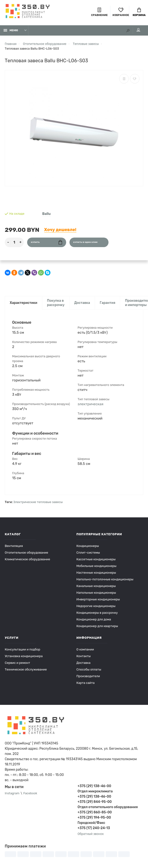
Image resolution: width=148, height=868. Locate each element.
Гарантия (107, 303)
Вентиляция (14, 546)
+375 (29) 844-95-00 (95, 802)
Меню (11, 30)
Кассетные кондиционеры (96, 559)
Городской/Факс (91, 823)
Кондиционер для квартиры (97, 626)
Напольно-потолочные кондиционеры (105, 579)
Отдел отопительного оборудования (108, 807)
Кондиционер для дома (94, 619)
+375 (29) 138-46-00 (94, 786)
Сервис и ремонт (17, 663)
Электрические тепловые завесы (38, 502)
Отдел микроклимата (95, 791)
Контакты (84, 656)
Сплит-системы (88, 553)
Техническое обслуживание (26, 669)
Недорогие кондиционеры (96, 606)
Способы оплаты (89, 669)
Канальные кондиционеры (96, 586)
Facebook (30, 793)
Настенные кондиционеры (96, 573)
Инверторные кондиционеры (98, 599)
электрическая (90, 404)
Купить (47, 242)
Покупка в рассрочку (56, 303)
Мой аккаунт (138, 30)
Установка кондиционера (24, 656)
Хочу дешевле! (60, 230)
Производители (88, 676)
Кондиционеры (88, 546)
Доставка (82, 303)
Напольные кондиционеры (96, 593)
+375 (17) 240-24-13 (94, 828)
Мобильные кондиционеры (96, 566)
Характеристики (24, 303)
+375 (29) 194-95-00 (94, 818)
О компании (85, 649)
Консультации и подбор (22, 649)
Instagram (12, 793)
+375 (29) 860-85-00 (95, 812)
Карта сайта (85, 683)
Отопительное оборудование (26, 553)
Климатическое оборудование (27, 559)
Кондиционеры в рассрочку (97, 613)
